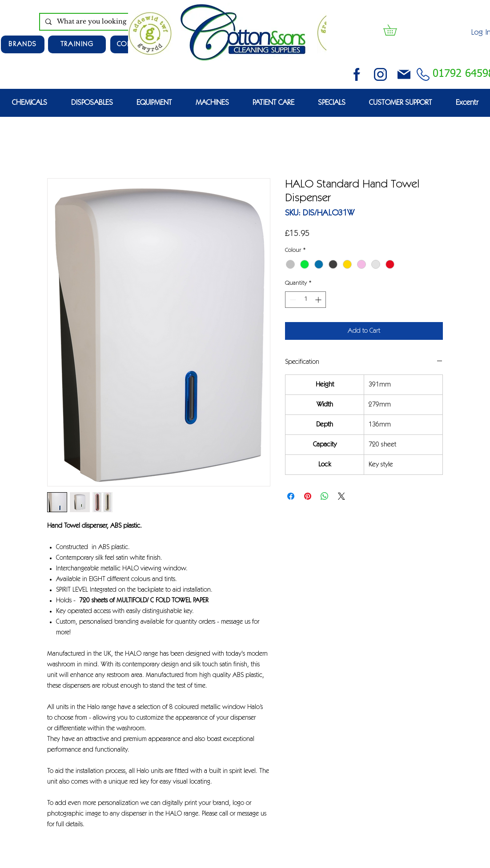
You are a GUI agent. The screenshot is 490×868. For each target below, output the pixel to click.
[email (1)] (404, 74)
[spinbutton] (305, 300)
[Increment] (319, 300)
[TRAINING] (77, 44)
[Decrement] (292, 300)
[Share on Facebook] (291, 496)
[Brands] (23, 44)
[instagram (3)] (380, 74)
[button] (395, 30)
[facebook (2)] (357, 74)
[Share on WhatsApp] (325, 496)
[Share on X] (341, 496)
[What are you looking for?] (105, 22)
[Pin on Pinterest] (308, 496)
